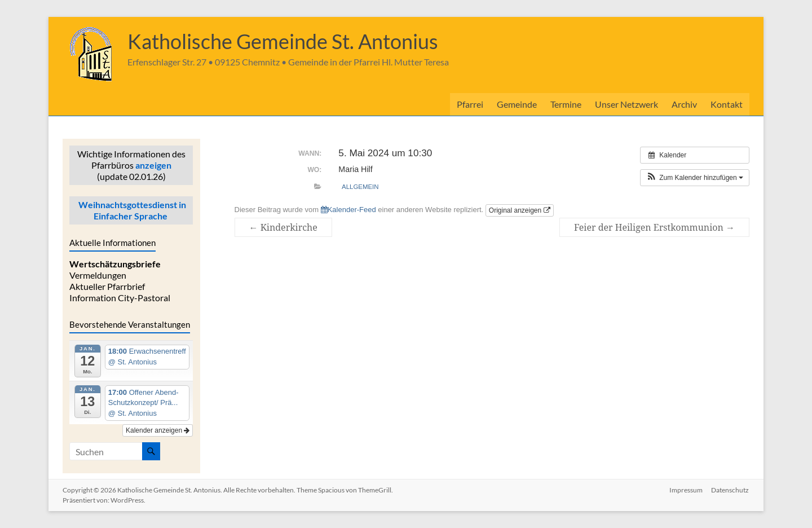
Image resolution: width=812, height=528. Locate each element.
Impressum (686, 490)
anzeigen (153, 165)
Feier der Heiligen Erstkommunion (654, 227)
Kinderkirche (283, 227)
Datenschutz (731, 490)
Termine (566, 104)
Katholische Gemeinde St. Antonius (283, 41)
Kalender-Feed (348, 210)
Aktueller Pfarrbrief (107, 286)
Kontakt (727, 104)
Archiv (684, 104)
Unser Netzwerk (626, 104)
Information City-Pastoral (120, 298)
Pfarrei (470, 104)
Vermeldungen (98, 275)
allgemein (360, 187)
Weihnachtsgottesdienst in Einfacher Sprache (131, 210)
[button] (695, 178)
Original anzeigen (520, 210)
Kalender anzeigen (158, 430)
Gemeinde (517, 104)
